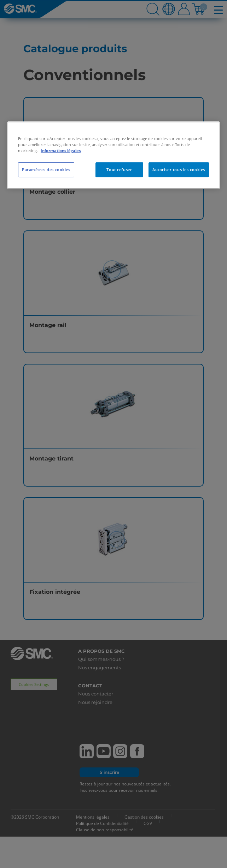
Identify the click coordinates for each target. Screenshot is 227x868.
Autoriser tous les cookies (179, 170)
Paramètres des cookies (46, 170)
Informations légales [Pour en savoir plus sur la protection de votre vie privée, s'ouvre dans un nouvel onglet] (61, 150)
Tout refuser (119, 170)
